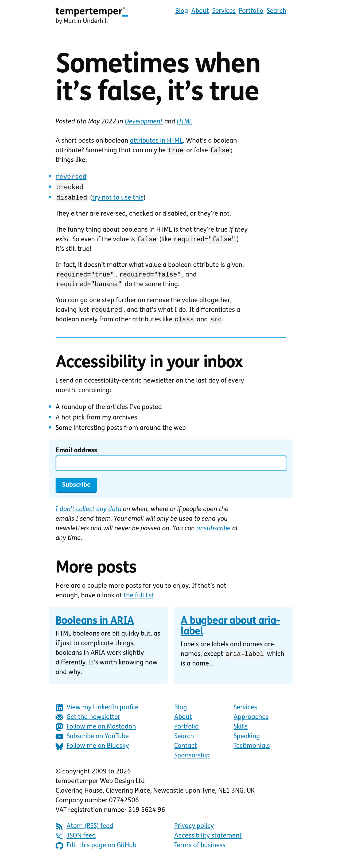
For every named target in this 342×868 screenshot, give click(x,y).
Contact (186, 751)
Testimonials (252, 751)
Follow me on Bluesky (92, 751)
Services (224, 11)
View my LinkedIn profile (97, 713)
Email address (76, 456)
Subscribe (76, 490)
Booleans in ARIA (95, 626)
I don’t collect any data (88, 514)
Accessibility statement (208, 841)
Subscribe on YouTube (92, 742)
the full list (139, 601)
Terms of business (200, 850)
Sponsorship (192, 761)
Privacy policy (194, 831)
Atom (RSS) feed (84, 831)
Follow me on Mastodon (96, 732)
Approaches (251, 722)
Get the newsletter (88, 722)
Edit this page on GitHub (96, 851)
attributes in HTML (156, 141)
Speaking (247, 741)
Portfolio (251, 11)
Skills (241, 732)
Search (277, 11)
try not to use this (117, 199)
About (200, 11)
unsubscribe (213, 534)
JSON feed (76, 841)
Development (144, 122)
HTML (185, 122)
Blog (182, 11)
